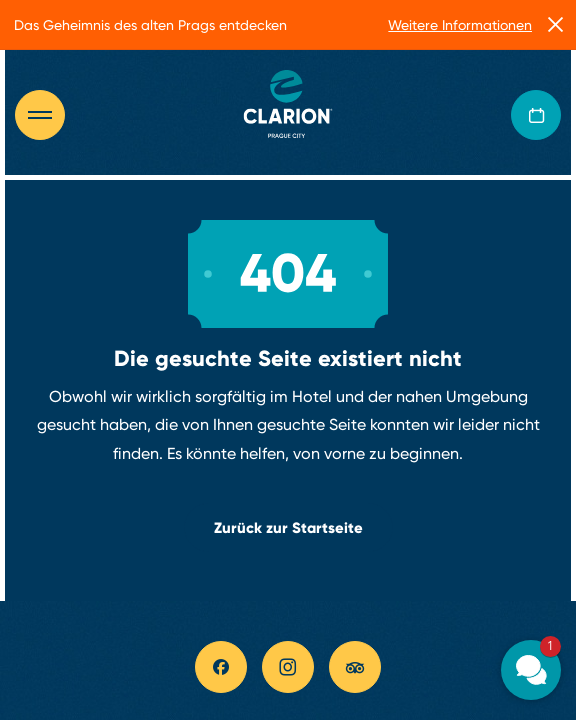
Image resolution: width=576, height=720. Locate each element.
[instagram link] (288, 667)
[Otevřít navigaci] (50, 115)
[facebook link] (221, 667)
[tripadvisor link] (355, 667)
